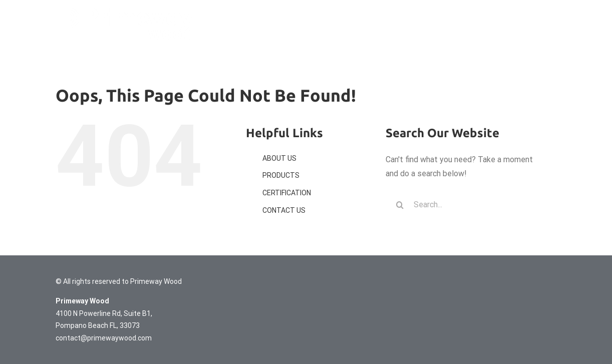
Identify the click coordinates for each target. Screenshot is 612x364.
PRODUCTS (281, 175)
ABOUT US (279, 158)
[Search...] (464, 205)
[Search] (400, 205)
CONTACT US (284, 210)
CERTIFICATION (287, 193)
